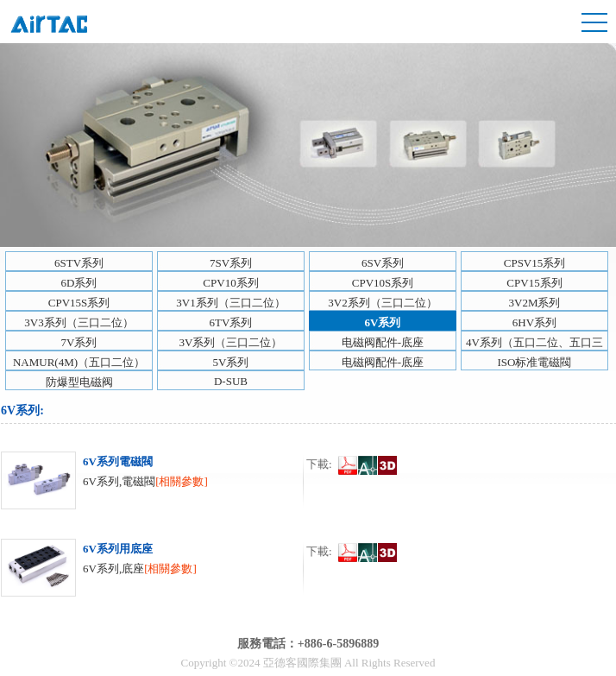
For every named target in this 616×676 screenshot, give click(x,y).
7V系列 (79, 342)
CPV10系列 (230, 283)
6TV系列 (231, 322)
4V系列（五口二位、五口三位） (534, 343)
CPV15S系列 (79, 303)
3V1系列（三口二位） (230, 303)
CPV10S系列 (383, 283)
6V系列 (383, 322)
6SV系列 (383, 263)
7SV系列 (231, 263)
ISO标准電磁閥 (535, 362)
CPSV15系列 (535, 263)
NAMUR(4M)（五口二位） (79, 362)
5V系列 (231, 362)
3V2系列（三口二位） (382, 303)
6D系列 (79, 283)
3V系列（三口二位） (231, 342)
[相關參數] (182, 481)
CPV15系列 (534, 283)
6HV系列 (534, 322)
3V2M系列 (535, 303)
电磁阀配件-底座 (383, 342)
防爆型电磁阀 (79, 382)
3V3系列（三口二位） (79, 322)
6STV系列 (79, 263)
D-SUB (231, 381)
